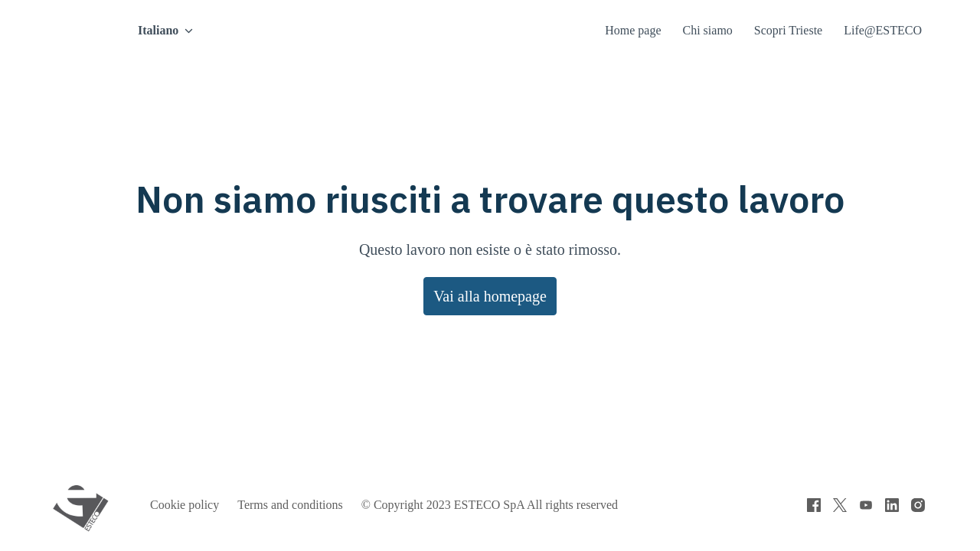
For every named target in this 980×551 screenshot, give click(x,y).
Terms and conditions (301, 505)
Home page (624, 31)
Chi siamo (703, 31)
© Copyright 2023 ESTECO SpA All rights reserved (515, 505)
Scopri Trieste (789, 31)
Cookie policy (186, 505)
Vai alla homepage (490, 296)
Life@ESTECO (885, 31)
